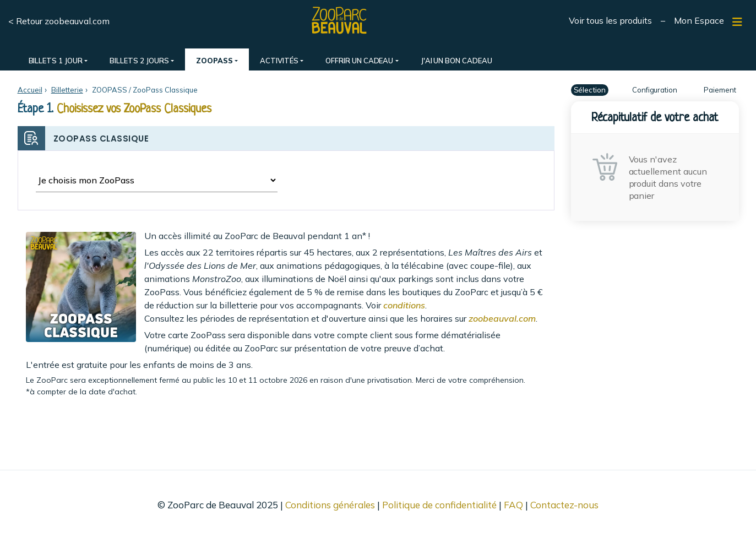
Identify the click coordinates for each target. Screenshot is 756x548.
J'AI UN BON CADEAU (456, 61)
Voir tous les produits (610, 20)
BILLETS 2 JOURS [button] (139, 61)
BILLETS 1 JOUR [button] (56, 61)
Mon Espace (699, 20)
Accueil (30, 90)
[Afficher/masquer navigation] (737, 22)
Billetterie (67, 90)
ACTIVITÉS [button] (279, 61)
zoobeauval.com (502, 318)
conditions (404, 305)
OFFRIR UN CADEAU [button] (359, 61)
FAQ (513, 505)
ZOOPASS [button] (214, 61)
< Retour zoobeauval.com (59, 21)
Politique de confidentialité (439, 505)
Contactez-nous (564, 505)
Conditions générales (330, 505)
